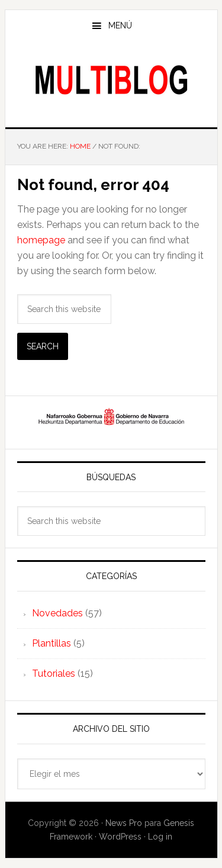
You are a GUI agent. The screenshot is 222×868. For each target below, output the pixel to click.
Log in (160, 837)
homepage (41, 240)
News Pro (124, 823)
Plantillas (52, 643)
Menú (120, 25)
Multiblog (111, 79)
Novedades (57, 613)
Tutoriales (54, 673)
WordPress (120, 837)
